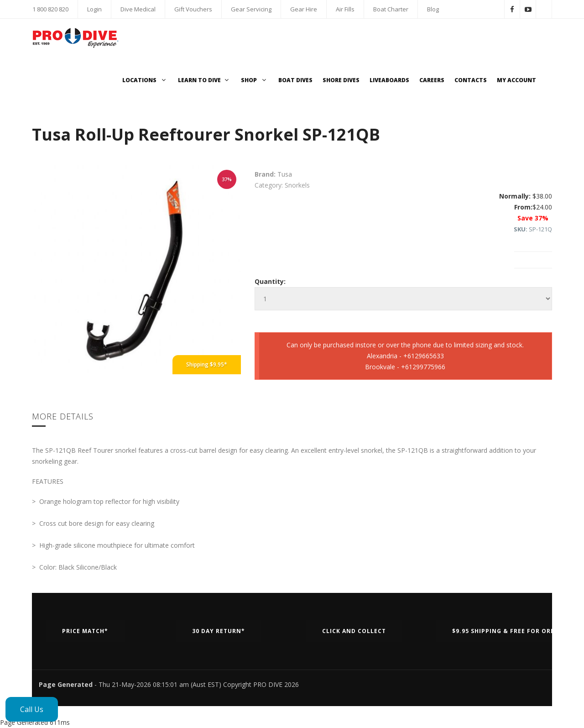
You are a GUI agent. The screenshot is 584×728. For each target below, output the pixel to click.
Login (94, 9)
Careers (432, 80)
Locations (145, 80)
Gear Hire (304, 9)
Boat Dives (295, 80)
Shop (255, 80)
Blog (433, 9)
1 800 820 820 (50, 9)
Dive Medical (138, 9)
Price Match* (85, 631)
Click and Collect (354, 631)
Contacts (471, 80)
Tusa (285, 174)
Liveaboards (389, 80)
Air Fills (345, 9)
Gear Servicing (251, 9)
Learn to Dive (204, 80)
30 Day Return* (219, 631)
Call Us (32, 709)
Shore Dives (341, 80)
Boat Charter (391, 9)
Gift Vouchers (193, 9)
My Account (516, 80)
